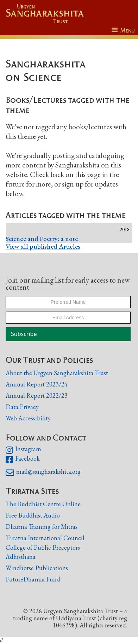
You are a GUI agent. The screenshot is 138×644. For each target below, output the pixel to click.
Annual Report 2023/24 (37, 384)
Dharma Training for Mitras (42, 527)
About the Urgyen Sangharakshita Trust (57, 373)
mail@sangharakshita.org (43, 473)
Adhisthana (21, 557)
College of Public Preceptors (43, 548)
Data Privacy (22, 407)
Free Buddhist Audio (33, 515)
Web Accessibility (28, 418)
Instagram (23, 450)
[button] (123, 31)
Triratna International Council (45, 538)
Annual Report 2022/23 (37, 395)
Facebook (23, 460)
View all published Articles (43, 246)
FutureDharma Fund (33, 579)
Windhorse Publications (37, 568)
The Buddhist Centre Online (43, 504)
